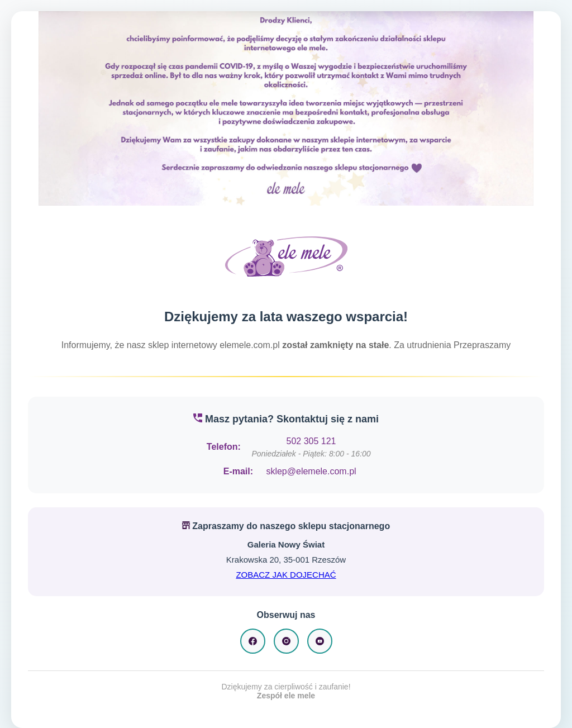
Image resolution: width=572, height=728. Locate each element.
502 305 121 (311, 441)
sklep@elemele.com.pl (311, 471)
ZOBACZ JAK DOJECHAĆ (286, 575)
